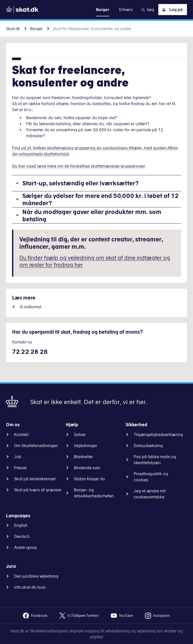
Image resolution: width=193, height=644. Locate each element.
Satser (80, 435)
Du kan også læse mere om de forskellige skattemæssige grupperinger (79, 166)
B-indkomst (31, 307)
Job (18, 457)
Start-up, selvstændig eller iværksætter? (81, 183)
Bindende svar (87, 468)
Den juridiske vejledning (36, 576)
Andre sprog (25, 547)
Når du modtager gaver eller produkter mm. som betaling (92, 215)
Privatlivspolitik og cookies (151, 477)
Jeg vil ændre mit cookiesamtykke (150, 494)
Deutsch (22, 536)
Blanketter (83, 457)
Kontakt (21, 435)
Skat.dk (13, 29)
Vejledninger (86, 446)
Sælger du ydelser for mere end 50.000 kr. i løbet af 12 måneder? (101, 199)
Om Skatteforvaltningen (36, 446)
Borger (36, 29)
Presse (20, 468)
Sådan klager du (89, 479)
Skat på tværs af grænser (38, 490)
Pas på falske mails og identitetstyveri (155, 460)
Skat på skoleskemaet (35, 479)
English (21, 525)
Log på (172, 10)
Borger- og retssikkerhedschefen (94, 493)
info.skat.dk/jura (30, 587)
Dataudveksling (148, 446)
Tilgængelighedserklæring (158, 435)
